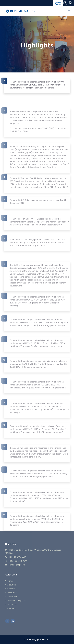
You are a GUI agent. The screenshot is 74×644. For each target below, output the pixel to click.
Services (11, 589)
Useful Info (12, 597)
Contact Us (12, 609)
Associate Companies (17, 601)
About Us (12, 585)
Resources (12, 593)
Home (10, 581)
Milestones (12, 605)
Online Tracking (58, 3)
